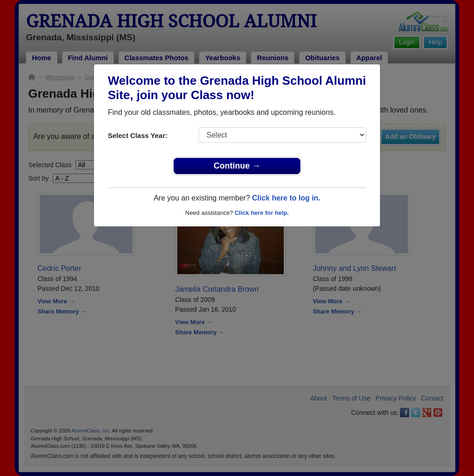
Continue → (237, 166)
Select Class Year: (138, 135)
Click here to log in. (286, 198)
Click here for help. (262, 213)
